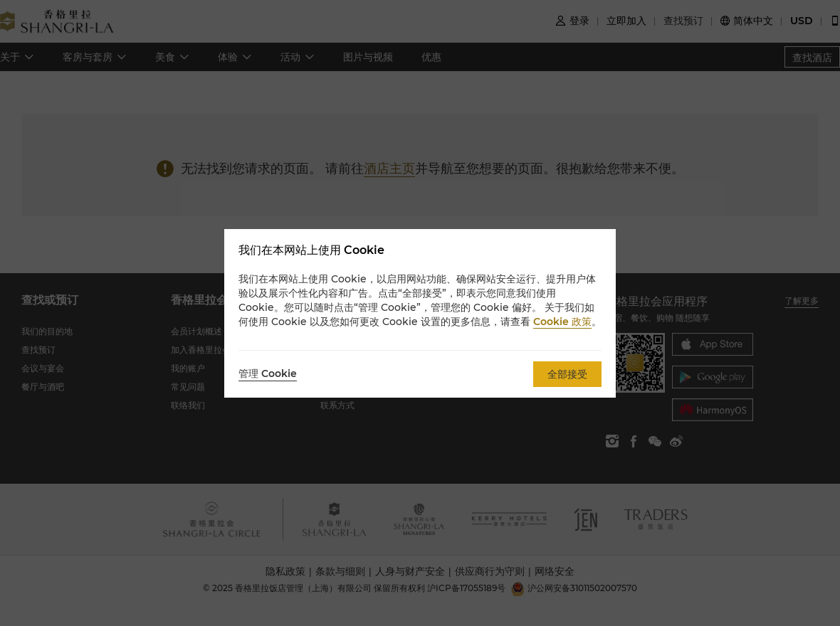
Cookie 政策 (562, 322)
